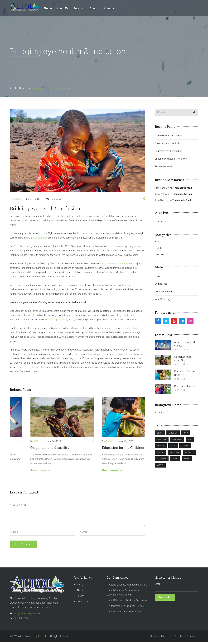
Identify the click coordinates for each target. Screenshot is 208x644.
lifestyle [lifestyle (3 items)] (190, 454)
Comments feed (163, 293)
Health (158, 250)
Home (80, 586)
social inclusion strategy (115, 265)
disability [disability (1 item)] (162, 441)
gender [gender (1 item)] (185, 448)
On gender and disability (101, 449)
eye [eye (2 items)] (190, 441)
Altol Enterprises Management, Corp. (128, 586)
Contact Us (83, 603)
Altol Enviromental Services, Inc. (126, 613)
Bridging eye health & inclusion (171, 161)
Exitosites (43, 638)
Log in (158, 278)
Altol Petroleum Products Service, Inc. (129, 602)
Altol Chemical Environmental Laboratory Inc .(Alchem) (123, 594)
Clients (80, 598)
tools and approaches (56, 321)
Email (158, 586)
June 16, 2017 (33, 201)
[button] (144, 201)
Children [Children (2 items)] (173, 435)
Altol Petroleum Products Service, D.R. (129, 608)
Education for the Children (169, 153)
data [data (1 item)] (186, 435)
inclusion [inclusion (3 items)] (174, 454)
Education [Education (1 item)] (177, 441)
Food (157, 243)
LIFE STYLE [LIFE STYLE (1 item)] (162, 461)
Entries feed (161, 286)
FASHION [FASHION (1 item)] (161, 448)
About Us (82, 592)
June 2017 (160, 223)
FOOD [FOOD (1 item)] (173, 448)
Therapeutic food (182, 190)
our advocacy (40, 239)
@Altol (16, 201)
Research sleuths (164, 168)
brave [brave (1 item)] (160, 435)
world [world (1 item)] (160, 467)
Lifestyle (159, 256)
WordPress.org (163, 301)
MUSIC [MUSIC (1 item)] (175, 461)
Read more (19, 472)
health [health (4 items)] (160, 454)
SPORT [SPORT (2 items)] (187, 461)
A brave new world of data (30, 449)
